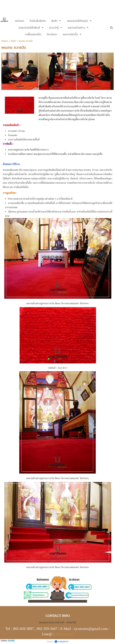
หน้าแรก (5, 41)
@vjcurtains (64, 634)
